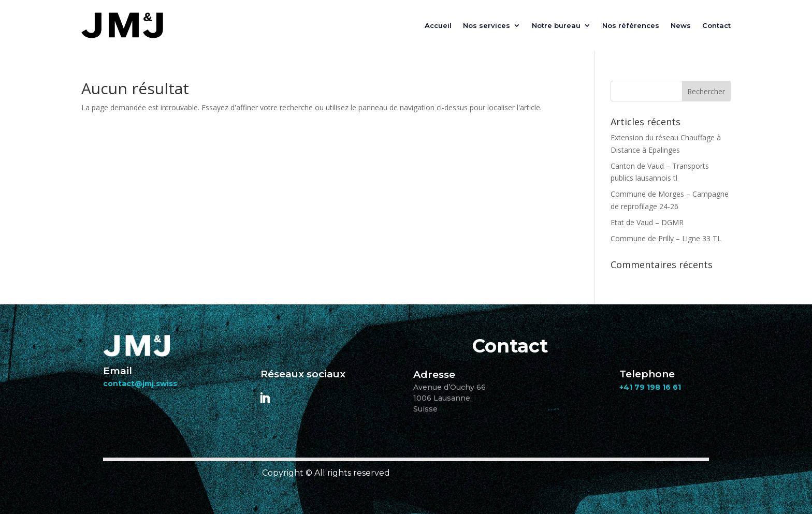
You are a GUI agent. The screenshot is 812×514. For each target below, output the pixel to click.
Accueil (438, 25)
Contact (716, 25)
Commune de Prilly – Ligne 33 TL (666, 238)
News (681, 25)
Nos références (631, 25)
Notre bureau (556, 25)
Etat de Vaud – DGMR (647, 222)
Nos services (487, 25)
